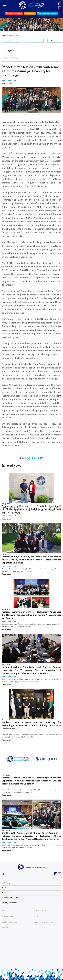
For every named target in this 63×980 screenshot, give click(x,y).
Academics (31, 893)
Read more (7, 519)
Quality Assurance (31, 903)
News (11, 36)
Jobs (36, 917)
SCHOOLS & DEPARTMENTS (47, 14)
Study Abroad (7, 917)
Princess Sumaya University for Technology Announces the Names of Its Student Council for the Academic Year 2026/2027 (31, 615)
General (11, 41)
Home (4, 36)
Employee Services (9, 923)
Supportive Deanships (31, 898)
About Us (6, 929)
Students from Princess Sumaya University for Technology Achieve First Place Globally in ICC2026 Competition (31, 726)
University (31, 883)
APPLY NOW (30, 14)
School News (34, 41)
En (60, 4)
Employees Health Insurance (46, 923)
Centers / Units (31, 888)
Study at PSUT (40, 911)
